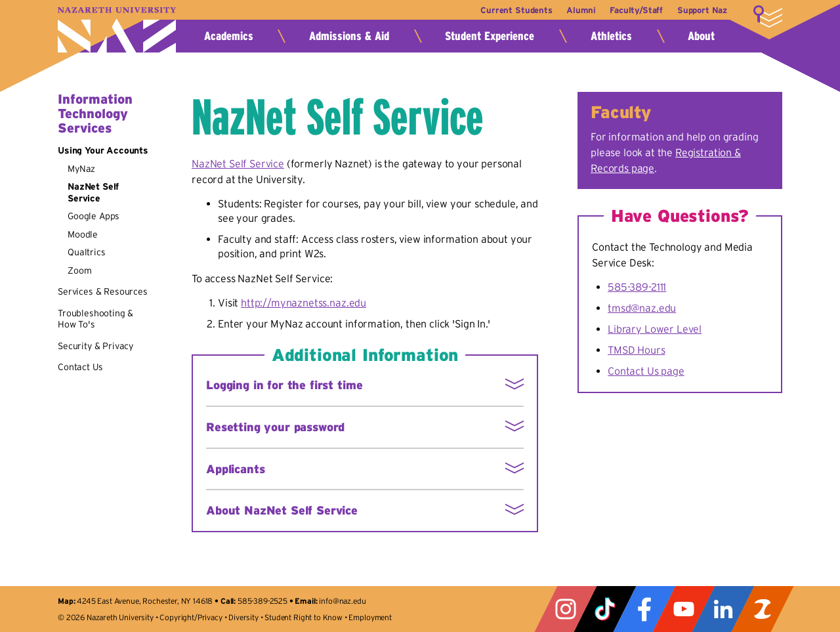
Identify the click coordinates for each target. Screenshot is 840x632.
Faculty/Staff (633, 10)
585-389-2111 (637, 287)
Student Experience (490, 36)
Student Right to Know (304, 617)
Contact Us (80, 367)
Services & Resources (103, 291)
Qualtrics (87, 252)
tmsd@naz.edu (642, 308)
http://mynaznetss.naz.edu (304, 303)
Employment (370, 617)
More (768, 16)
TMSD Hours (636, 350)
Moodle (83, 234)
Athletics (611, 36)
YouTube (684, 609)
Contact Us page (646, 371)
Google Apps (94, 216)
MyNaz (81, 169)
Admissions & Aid (349, 36)
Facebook (644, 609)
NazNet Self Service (93, 192)
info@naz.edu (342, 601)
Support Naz (702, 10)
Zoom (79, 270)
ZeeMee (763, 609)
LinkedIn (723, 609)
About (701, 36)
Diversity (243, 617)
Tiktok (605, 609)
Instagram (566, 609)
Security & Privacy (95, 346)
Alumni (575, 10)
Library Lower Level (655, 329)
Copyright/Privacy (191, 617)
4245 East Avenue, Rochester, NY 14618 (145, 601)
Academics (229, 36)
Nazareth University (117, 30)
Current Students (507, 10)
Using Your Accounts (103, 150)
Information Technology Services (95, 114)
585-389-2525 (262, 601)
